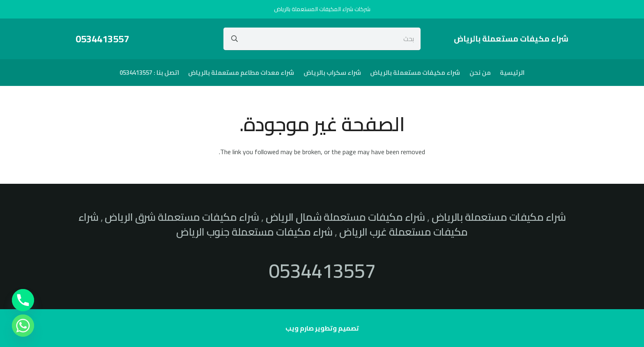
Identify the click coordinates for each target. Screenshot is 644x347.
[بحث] (322, 39)
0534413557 (322, 271)
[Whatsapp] (23, 326)
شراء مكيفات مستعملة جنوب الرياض (254, 232)
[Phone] (23, 300)
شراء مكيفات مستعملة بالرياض (499, 217)
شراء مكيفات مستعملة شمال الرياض (345, 217)
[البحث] (235, 39)
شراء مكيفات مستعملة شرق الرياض (182, 217)
